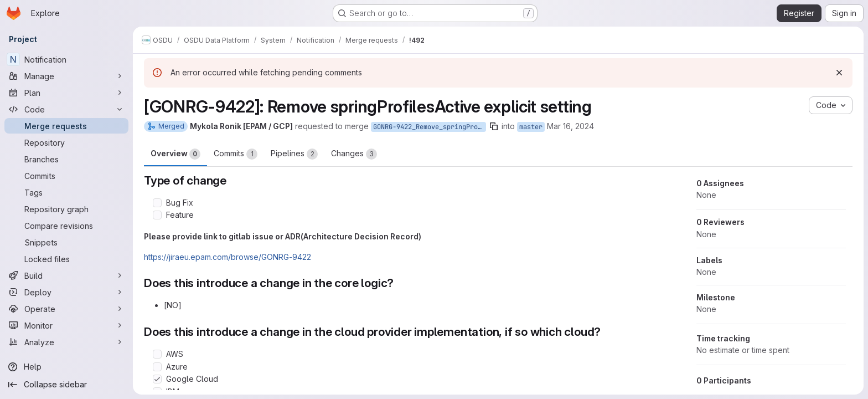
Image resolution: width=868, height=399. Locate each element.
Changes (354, 154)
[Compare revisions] (66, 226)
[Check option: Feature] (157, 215)
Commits (236, 154)
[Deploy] (66, 292)
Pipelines (294, 154)
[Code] (66, 109)
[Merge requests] (66, 126)
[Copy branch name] (494, 126)
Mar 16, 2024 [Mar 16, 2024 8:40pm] (570, 126)
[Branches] (66, 159)
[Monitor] (66, 325)
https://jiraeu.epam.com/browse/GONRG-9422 (228, 257)
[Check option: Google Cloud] (157, 379)
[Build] (66, 275)
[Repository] (66, 142)
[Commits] (66, 176)
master (531, 127)
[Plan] (66, 93)
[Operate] (66, 309)
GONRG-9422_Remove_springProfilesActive (430, 127)
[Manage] (66, 76)
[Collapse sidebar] (66, 385)
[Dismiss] (839, 73)
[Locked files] (66, 259)
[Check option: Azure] (157, 367)
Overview (175, 154)
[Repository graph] (66, 209)
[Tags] (66, 192)
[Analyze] (66, 342)
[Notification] (66, 59)
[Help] (66, 367)
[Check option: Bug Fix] (157, 203)
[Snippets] (66, 242)
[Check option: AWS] (157, 354)
